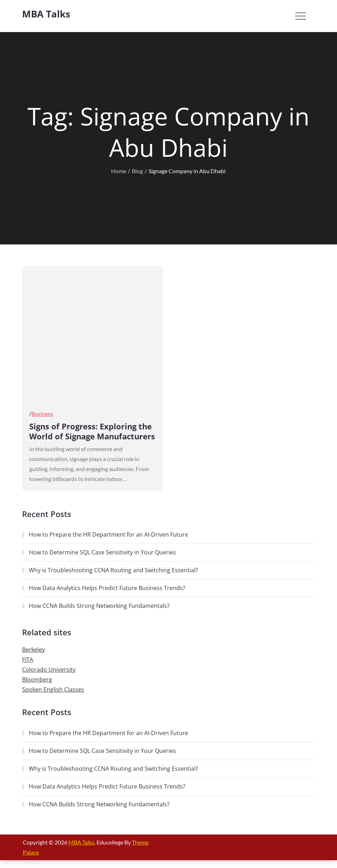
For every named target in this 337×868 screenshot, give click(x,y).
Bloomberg (37, 680)
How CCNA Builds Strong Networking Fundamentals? (99, 606)
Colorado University (49, 670)
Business (42, 414)
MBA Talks (46, 14)
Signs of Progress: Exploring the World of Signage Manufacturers (92, 431)
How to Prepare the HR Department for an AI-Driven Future (108, 534)
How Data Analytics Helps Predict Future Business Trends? (107, 588)
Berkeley (33, 650)
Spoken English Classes (53, 689)
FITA (28, 660)
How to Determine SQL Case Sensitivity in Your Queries (102, 552)
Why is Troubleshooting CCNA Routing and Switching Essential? (113, 570)
